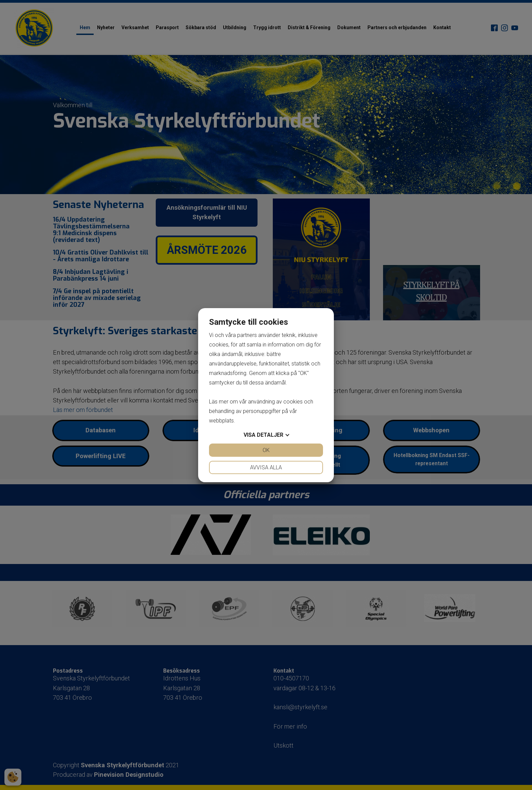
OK (266, 450)
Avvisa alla (266, 467)
